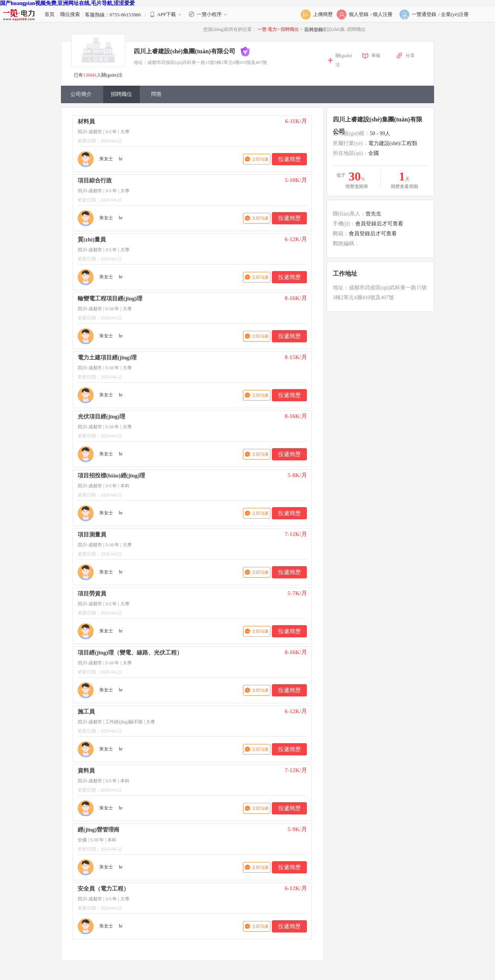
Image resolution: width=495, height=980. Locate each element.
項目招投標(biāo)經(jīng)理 (112, 476)
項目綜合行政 (95, 180)
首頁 (49, 14)
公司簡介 (81, 94)
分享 (410, 56)
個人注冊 (383, 14)
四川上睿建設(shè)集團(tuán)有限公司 (184, 51)
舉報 (376, 56)
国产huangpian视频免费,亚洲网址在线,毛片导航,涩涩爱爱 (67, 3)
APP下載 (166, 14)
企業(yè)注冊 (455, 14)
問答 (156, 94)
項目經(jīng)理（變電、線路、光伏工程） (130, 653)
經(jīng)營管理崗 (99, 830)
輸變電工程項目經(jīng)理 (110, 298)
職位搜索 (70, 14)
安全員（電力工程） (103, 889)
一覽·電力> (268, 29)
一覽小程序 (209, 14)
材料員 (86, 121)
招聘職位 (290, 29)
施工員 (86, 712)
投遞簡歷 (289, 159)
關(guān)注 (344, 60)
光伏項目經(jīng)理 (101, 417)
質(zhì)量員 (92, 239)
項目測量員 (92, 535)
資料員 (86, 771)
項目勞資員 (92, 594)
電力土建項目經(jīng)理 (107, 358)
